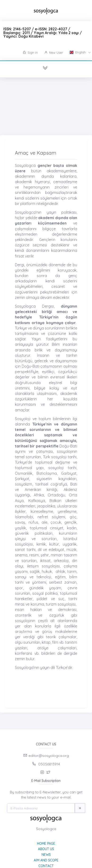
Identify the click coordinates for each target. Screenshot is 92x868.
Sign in (30, 52)
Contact (46, 866)
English (78, 52)
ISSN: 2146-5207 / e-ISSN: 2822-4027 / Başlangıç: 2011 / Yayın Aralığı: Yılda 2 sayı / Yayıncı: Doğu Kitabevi (43, 33)
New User (54, 52)
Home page (46, 844)
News (46, 855)
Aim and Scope (46, 860)
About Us (46, 849)
